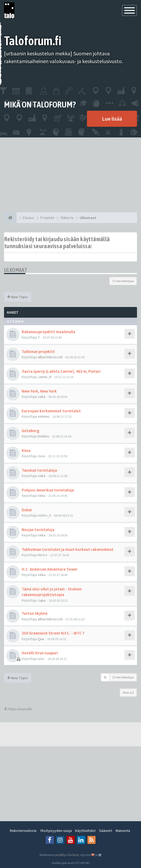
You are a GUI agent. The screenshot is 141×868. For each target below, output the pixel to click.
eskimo (44, 416)
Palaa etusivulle (18, 709)
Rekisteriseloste (23, 831)
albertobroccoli (50, 357)
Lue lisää (112, 119)
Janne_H (45, 377)
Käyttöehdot (85, 831)
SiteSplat (73, 855)
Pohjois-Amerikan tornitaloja (48, 490)
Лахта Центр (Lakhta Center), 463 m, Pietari (61, 371)
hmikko (43, 436)
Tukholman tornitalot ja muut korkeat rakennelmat (68, 549)
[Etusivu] (10, 218)
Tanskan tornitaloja (39, 470)
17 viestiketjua (123, 281)
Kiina (26, 450)
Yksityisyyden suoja (56, 831)
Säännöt (106, 831)
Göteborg (31, 431)
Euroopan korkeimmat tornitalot (51, 411)
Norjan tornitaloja (38, 530)
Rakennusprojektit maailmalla (48, 332)
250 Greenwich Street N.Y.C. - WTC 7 (53, 633)
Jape (42, 600)
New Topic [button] (18, 297)
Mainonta (123, 831)
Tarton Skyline (35, 613)
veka (42, 397)
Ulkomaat (16, 270)
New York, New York (39, 391)
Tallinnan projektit (38, 352)
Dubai (27, 510)
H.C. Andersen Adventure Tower (50, 569)
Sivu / (128, 692)
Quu (41, 639)
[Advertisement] (70, 175)
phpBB (59, 855)
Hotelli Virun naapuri (40, 653)
